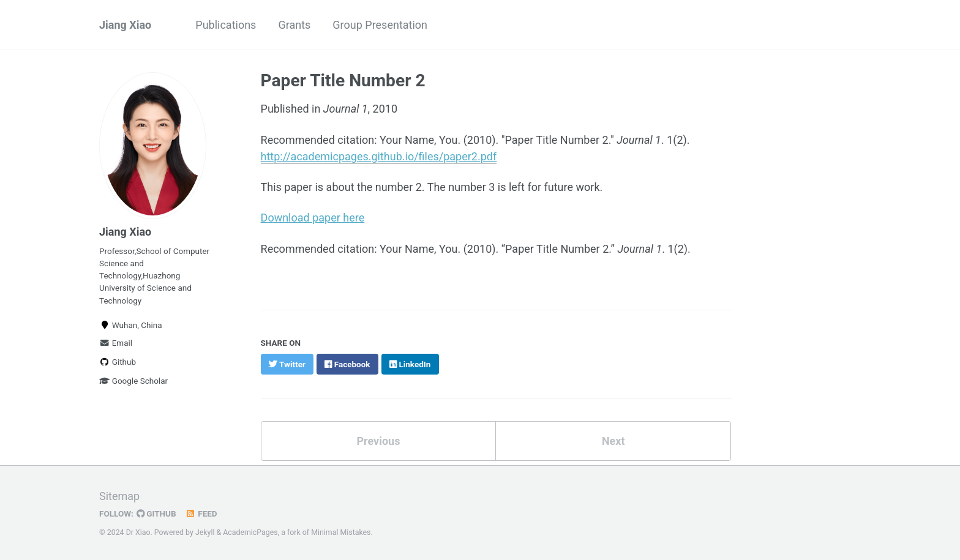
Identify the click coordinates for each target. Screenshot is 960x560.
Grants (294, 25)
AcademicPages (250, 532)
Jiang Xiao (125, 25)
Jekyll (205, 532)
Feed (201, 513)
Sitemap (119, 496)
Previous (378, 441)
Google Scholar (133, 381)
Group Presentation (380, 25)
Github (118, 362)
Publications (226, 25)
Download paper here (313, 218)
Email (116, 343)
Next (613, 441)
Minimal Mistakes (341, 532)
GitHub (156, 513)
